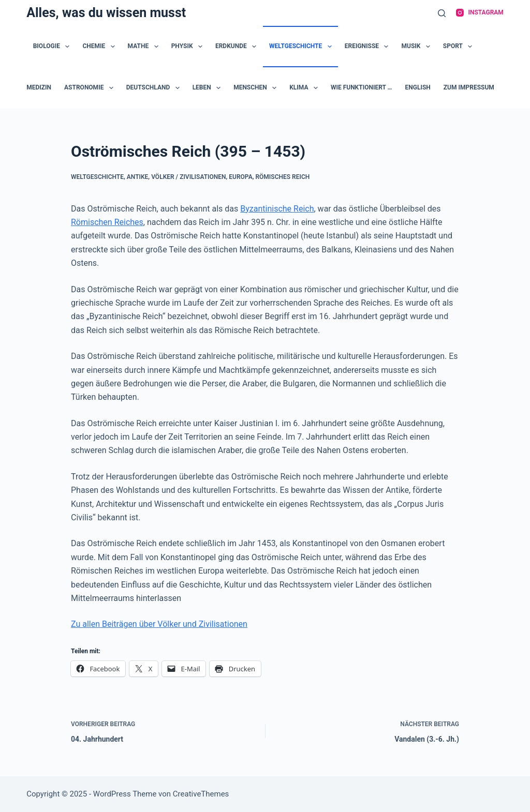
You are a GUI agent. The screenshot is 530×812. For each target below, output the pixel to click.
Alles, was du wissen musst (106, 13)
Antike (138, 177)
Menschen (257, 88)
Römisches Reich (282, 177)
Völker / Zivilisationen (188, 177)
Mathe (145, 47)
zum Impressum (469, 87)
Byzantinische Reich (277, 209)
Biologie (54, 47)
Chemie (100, 47)
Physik (189, 47)
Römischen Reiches (107, 222)
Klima (306, 88)
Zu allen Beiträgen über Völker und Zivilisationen (159, 624)
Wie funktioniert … (362, 87)
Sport (460, 47)
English (418, 87)
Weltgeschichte (303, 47)
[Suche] (442, 13)
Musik (417, 47)
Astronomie (91, 88)
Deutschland (155, 88)
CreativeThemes (201, 794)
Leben (209, 88)
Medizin (39, 87)
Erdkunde (238, 47)
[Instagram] (480, 13)
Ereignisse (369, 47)
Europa (240, 177)
